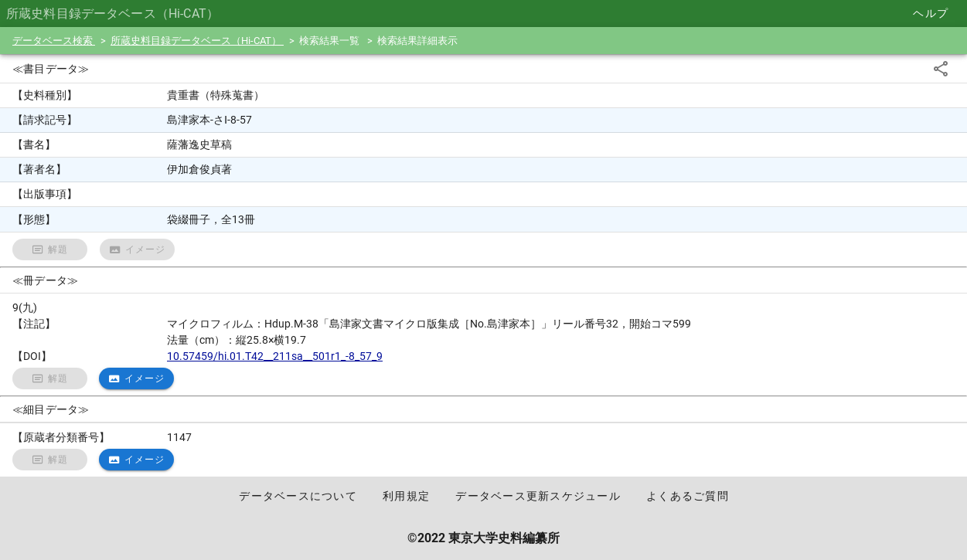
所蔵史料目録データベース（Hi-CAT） (197, 41)
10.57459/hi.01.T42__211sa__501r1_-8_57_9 (275, 356)
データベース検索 (54, 41)
